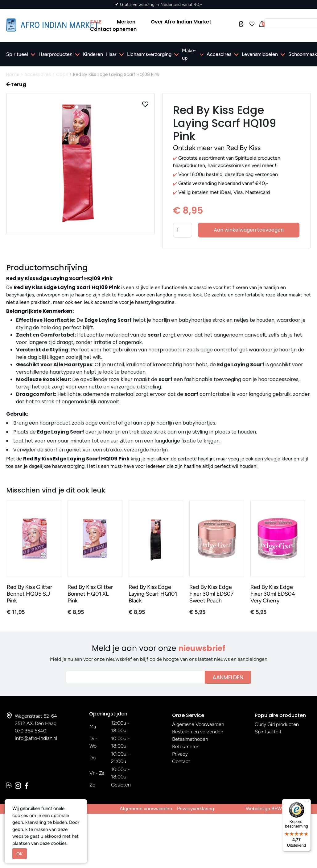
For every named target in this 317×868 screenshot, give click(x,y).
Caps (62, 74)
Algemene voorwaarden (146, 809)
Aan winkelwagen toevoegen (249, 230)
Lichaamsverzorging (149, 54)
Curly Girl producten (277, 724)
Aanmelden (228, 677)
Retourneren (186, 746)
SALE (96, 22)
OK (20, 854)
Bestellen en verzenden (198, 732)
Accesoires (219, 54)
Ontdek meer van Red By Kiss (217, 148)
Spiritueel (17, 54)
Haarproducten (56, 54)
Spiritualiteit (268, 732)
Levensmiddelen (260, 54)
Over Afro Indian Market (181, 22)
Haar (111, 54)
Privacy (180, 754)
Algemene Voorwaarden (198, 724)
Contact (181, 761)
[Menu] (307, 803)
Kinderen (93, 54)
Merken (126, 22)
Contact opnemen (113, 29)
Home (13, 74)
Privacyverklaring (196, 809)
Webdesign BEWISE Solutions (278, 809)
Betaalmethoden (190, 739)
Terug (16, 84)
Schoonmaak (303, 54)
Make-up (189, 54)
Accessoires (38, 74)
